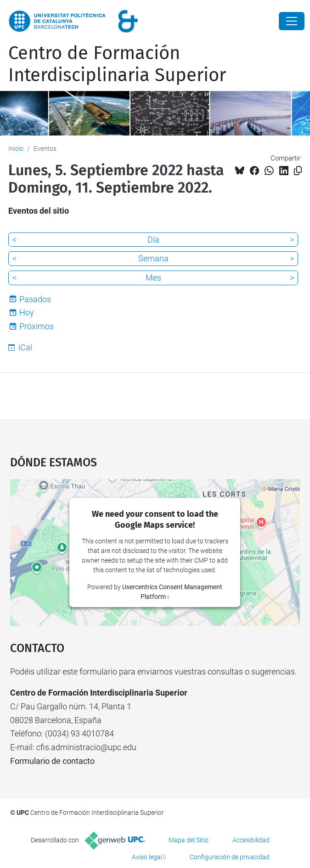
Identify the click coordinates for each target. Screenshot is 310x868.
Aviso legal (147, 857)
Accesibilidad (251, 840)
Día (153, 240)
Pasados (35, 299)
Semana (153, 258)
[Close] (292, 21)
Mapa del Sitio (189, 840)
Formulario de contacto (52, 761)
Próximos (37, 326)
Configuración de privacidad (230, 857)
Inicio (16, 149)
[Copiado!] (298, 171)
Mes (153, 278)
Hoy (27, 312)
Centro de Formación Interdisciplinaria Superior (117, 64)
